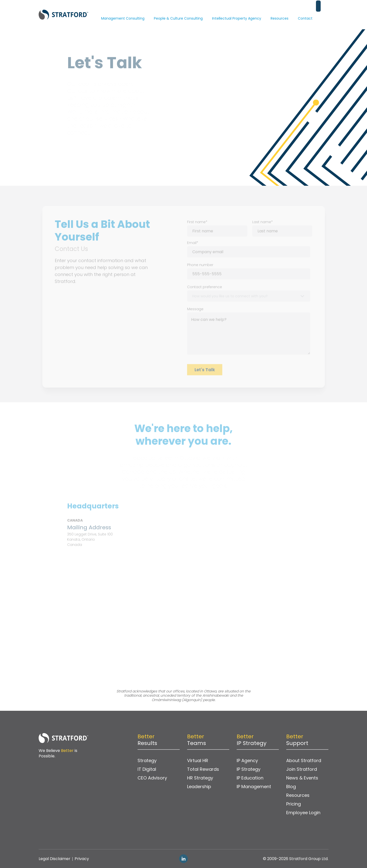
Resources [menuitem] (280, 11)
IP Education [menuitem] (250, 778)
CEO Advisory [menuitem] (152, 778)
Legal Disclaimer (55, 859)
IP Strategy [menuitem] (249, 769)
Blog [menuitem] (291, 787)
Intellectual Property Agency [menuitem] (237, 11)
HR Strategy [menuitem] (200, 778)
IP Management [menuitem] (254, 787)
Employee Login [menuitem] (303, 813)
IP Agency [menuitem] (247, 760)
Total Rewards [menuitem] (203, 769)
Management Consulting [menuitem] (123, 11)
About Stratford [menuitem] (304, 760)
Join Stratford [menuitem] (302, 769)
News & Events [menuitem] (302, 778)
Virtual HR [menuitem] (198, 760)
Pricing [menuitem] (294, 804)
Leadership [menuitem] (199, 787)
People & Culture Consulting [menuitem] (178, 11)
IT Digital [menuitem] (147, 769)
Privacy (82, 859)
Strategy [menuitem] (147, 760)
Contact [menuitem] (305, 11)
